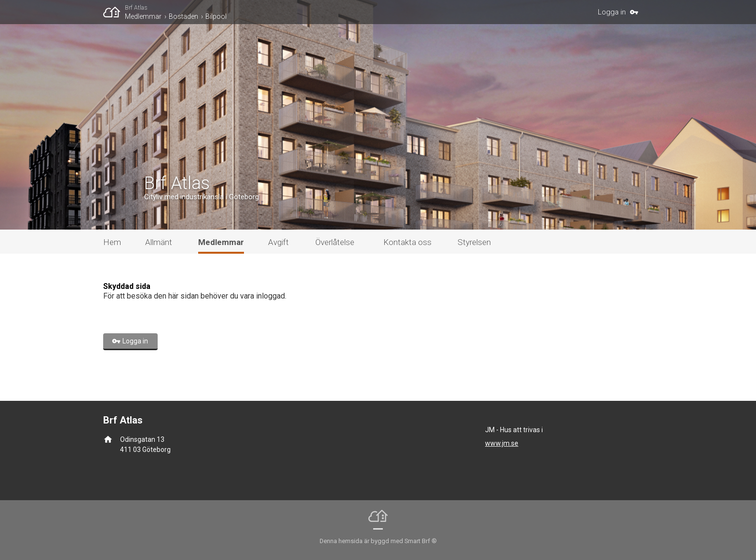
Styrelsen (474, 242)
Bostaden (183, 16)
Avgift (278, 242)
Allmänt (159, 242)
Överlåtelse (335, 242)
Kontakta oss (407, 242)
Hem (112, 242)
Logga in (612, 12)
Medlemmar (143, 16)
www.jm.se (502, 443)
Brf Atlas (136, 8)
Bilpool (216, 16)
